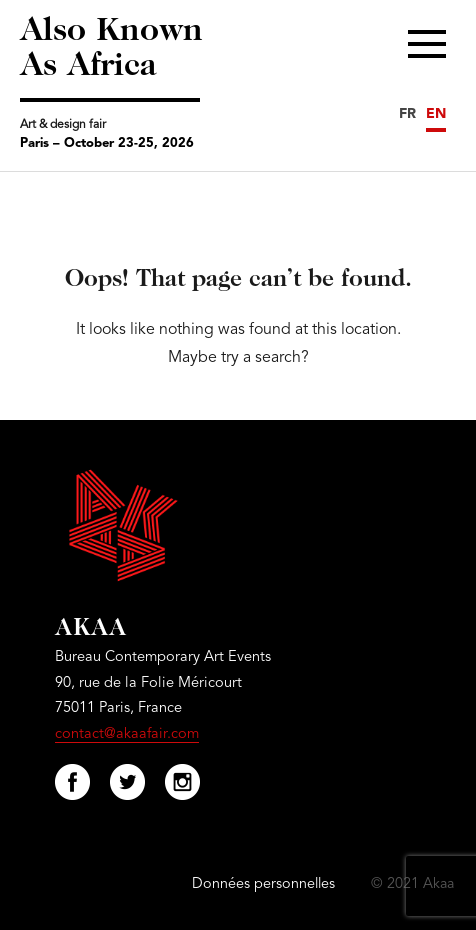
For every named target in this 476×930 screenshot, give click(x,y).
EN (436, 114)
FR (407, 114)
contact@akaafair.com (127, 734)
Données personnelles (263, 884)
